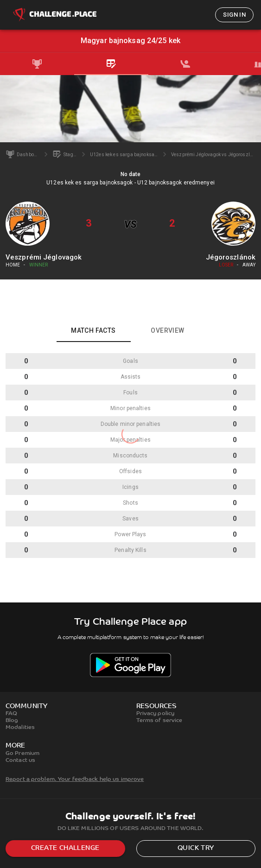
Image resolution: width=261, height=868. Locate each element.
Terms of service (159, 721)
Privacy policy (156, 714)
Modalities (20, 728)
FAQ (11, 714)
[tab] (37, 64)
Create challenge (65, 848)
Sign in (234, 15)
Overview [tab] (167, 330)
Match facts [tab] (93, 330)
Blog (12, 721)
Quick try (196, 848)
